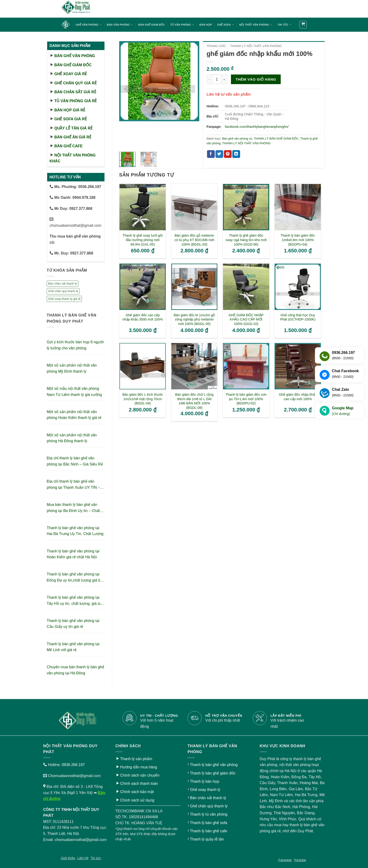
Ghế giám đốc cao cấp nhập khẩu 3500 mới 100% (143, 317)
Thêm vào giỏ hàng (256, 79)
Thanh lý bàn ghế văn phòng (214, 765)
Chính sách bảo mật (137, 792)
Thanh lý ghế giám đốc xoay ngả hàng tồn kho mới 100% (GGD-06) (246, 240)
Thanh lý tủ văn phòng (209, 814)
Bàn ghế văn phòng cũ (237, 139)
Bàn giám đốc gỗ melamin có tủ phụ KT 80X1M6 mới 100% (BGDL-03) (194, 240)
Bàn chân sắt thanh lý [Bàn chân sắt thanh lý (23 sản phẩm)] (63, 283)
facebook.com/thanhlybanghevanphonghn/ (257, 127)
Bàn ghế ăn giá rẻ (73, 137)
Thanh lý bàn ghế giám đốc (213, 773)
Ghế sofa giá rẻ (70, 119)
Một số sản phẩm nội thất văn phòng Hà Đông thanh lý (72, 438)
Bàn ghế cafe (68, 146)
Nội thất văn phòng (256, 25)
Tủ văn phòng (182, 25)
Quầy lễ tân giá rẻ (73, 128)
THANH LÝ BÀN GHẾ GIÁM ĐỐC (276, 139)
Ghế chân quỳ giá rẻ (75, 83)
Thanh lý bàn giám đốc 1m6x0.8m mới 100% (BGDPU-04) (298, 240)
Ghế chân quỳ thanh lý (209, 806)
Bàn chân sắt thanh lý (208, 798)
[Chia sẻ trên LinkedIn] (236, 154)
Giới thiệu (68, 858)
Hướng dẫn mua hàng (139, 767)
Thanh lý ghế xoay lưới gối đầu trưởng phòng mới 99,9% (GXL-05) (143, 240)
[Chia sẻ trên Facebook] (211, 154)
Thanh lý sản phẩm (136, 759)
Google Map (343, 411)
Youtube (300, 860)
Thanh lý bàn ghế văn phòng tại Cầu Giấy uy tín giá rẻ (73, 624)
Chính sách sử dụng (137, 800)
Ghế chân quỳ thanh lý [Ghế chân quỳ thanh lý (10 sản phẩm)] (63, 291)
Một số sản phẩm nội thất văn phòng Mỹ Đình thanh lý (72, 368)
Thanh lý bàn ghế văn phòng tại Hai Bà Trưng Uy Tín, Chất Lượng (75, 531)
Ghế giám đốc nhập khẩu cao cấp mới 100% (298, 397)
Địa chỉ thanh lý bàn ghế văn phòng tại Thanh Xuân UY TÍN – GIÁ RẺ (73, 485)
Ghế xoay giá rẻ (71, 74)
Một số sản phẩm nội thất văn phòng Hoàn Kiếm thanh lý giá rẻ (74, 415)
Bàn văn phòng (120, 25)
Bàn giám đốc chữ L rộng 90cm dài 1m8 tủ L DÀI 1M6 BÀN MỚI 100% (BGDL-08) (194, 401)
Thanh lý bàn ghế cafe (208, 831)
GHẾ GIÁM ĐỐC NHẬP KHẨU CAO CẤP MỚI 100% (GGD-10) (246, 319)
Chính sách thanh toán (139, 784)
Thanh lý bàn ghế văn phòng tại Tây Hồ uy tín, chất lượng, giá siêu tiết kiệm (76, 601)
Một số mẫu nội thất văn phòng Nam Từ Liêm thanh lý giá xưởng (74, 392)
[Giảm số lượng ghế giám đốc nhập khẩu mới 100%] (209, 79)
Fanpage (285, 860)
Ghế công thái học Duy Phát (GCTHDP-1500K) (298, 317)
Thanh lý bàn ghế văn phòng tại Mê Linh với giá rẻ (73, 647)
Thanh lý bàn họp (205, 781)
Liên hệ (83, 858)
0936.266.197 (73, 765)
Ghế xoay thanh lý (205, 790)
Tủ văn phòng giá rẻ (75, 101)
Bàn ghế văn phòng (75, 56)
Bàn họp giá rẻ (70, 110)
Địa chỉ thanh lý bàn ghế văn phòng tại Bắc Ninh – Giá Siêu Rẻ (75, 461)
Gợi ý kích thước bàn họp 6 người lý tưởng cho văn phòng (75, 345)
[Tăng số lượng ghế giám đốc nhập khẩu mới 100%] (224, 79)
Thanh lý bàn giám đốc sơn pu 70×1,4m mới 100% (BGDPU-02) (246, 399)
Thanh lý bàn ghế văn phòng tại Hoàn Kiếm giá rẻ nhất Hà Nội (73, 554)
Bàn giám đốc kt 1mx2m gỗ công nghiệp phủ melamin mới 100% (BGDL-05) (194, 319)
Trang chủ (216, 46)
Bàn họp (205, 25)
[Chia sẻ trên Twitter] (219, 154)
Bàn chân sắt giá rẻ (75, 92)
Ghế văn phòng (88, 25)
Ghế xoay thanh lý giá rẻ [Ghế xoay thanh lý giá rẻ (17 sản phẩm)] (64, 299)
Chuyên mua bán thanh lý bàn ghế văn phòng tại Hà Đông (75, 670)
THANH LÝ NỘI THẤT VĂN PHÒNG (256, 46)
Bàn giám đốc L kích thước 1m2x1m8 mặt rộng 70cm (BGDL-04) (143, 399)
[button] (303, 25)
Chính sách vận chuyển (140, 775)
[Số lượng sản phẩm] (217, 79)
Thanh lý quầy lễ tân (207, 839)
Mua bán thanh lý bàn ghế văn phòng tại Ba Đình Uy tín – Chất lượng (73, 508)
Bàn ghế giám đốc (152, 25)
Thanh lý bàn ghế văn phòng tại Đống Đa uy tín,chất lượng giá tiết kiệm (75, 578)
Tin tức (284, 25)
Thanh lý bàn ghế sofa (208, 823)
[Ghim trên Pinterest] (228, 154)
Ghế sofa (226, 25)
